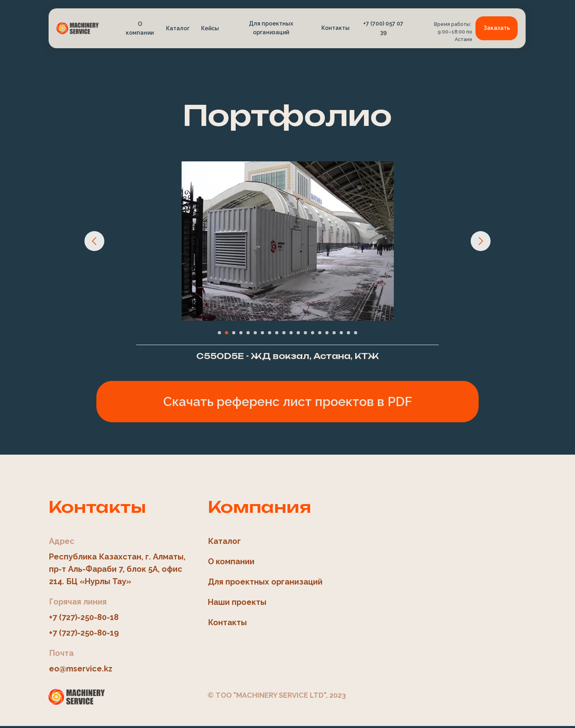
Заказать (497, 28)
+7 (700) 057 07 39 (383, 28)
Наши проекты (237, 602)
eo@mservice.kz (81, 669)
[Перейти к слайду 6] (255, 333)
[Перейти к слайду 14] (313, 333)
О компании (140, 28)
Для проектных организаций (271, 28)
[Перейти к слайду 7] (262, 333)
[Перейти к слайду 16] (327, 333)
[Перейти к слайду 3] (234, 333)
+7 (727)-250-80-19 (84, 633)
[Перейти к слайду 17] (334, 333)
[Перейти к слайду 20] (356, 333)
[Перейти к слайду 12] (298, 333)
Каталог (178, 28)
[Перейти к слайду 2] (227, 333)
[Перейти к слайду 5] (248, 333)
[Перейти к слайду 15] (320, 333)
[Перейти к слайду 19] (348, 333)
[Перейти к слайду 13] (305, 333)
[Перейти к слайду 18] (341, 333)
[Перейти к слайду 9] (277, 333)
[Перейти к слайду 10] (284, 333)
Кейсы (210, 28)
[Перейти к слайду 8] (270, 333)
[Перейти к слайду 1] (219, 333)
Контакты (335, 28)
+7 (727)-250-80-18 (84, 617)
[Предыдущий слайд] (94, 241)
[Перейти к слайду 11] (291, 333)
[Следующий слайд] (481, 241)
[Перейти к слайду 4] (241, 333)
